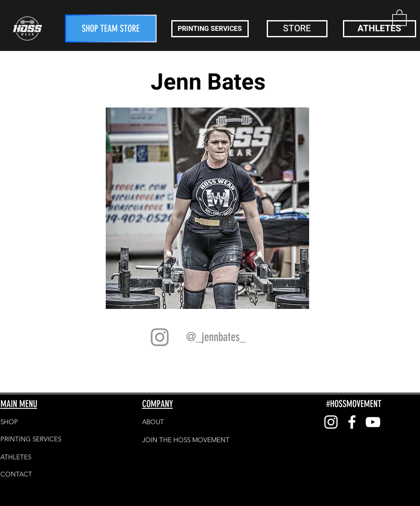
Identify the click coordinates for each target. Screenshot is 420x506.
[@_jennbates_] (216, 337)
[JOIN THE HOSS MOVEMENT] (186, 440)
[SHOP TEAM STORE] (111, 28)
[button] (399, 17)
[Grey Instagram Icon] (160, 337)
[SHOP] (31, 422)
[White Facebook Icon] (352, 422)
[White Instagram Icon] (331, 422)
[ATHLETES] (380, 29)
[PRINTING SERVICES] (210, 29)
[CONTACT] (31, 474)
